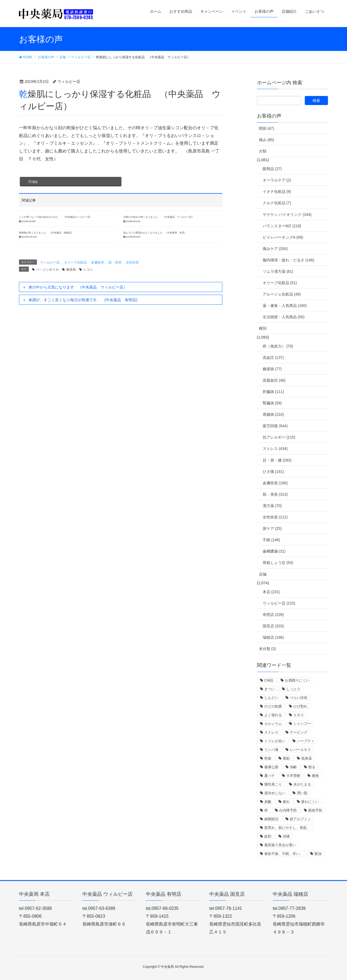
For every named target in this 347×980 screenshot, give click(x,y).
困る (312, 767)
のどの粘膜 (273, 706)
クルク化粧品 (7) (277, 203)
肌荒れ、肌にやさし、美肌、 (287, 828)
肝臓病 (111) (273, 392)
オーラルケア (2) (277, 180)
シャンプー (302, 724)
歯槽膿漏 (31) (274, 551)
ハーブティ (306, 741)
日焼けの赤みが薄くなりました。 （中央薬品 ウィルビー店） (159, 217)
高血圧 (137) (273, 358)
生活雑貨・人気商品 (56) (284, 317)
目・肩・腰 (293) (277, 460)
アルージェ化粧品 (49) (282, 294)
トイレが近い (275, 741)
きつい (270, 689)
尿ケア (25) (272, 528)
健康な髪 (271, 767)
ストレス (271, 732)
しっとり (293, 689)
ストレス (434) (275, 449)
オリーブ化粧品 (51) (280, 283)
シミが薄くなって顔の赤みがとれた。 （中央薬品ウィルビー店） (56, 217)
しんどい (271, 698)
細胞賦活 (271, 819)
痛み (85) (267, 140)
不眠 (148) (272, 540)
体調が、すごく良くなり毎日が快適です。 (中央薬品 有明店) (83, 300)
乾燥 (268, 758)
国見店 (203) (273, 626)
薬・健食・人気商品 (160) (285, 306)
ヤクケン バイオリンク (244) (287, 215)
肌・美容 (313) (275, 494)
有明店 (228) (273, 615)
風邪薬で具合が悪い (280, 845)
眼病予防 (315, 810)
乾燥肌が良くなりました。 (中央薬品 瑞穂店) (45, 233)
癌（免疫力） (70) (278, 346)
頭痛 (286, 836)
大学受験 (293, 776)
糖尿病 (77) (272, 369)
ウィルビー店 (50, 262)
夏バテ (270, 776)
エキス (299, 715)
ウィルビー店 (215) (279, 603)
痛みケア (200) (275, 249)
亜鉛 (286, 758)
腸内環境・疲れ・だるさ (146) (289, 260)
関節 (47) (267, 128)
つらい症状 (299, 698)
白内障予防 (288, 810)
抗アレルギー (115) (279, 437)
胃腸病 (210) (273, 414)
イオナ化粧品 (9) (277, 192)
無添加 (71, 270)
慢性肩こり (273, 784)
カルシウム (273, 724)
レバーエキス (300, 750)
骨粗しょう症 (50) (278, 563)
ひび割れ (300, 706)
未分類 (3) (267, 649)
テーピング (299, 732)
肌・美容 (115, 262)
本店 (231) (272, 592)
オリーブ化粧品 (75, 262)
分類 (263, 151)
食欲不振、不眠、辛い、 (284, 854)
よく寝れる (273, 715)
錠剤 (268, 836)
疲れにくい (310, 802)
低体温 (306, 758)
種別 (263, 328)
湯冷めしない (275, 793)
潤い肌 (302, 793)
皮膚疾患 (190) (275, 483)
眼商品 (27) (272, 169)
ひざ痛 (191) (273, 472)
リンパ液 (271, 750)
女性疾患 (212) (275, 517)
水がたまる (302, 784)
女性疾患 (132, 262)
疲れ (286, 802)
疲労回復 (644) (275, 426)
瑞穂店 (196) (273, 637)
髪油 (318, 854)
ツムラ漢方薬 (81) (278, 271)
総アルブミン (300, 819)
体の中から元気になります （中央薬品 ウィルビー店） (78, 287)
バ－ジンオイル (47, 270)
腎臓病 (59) (272, 403)
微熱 (315, 776)
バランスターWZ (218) (282, 226)
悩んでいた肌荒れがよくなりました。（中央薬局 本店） (155, 233)
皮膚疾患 (98, 262)
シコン (88, 270)
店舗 (263, 574)
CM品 (269, 680)
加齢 (293, 767)
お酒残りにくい (297, 680)
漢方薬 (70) (272, 506)
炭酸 (268, 802)
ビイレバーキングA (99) (283, 237)
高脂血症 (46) (274, 380)
